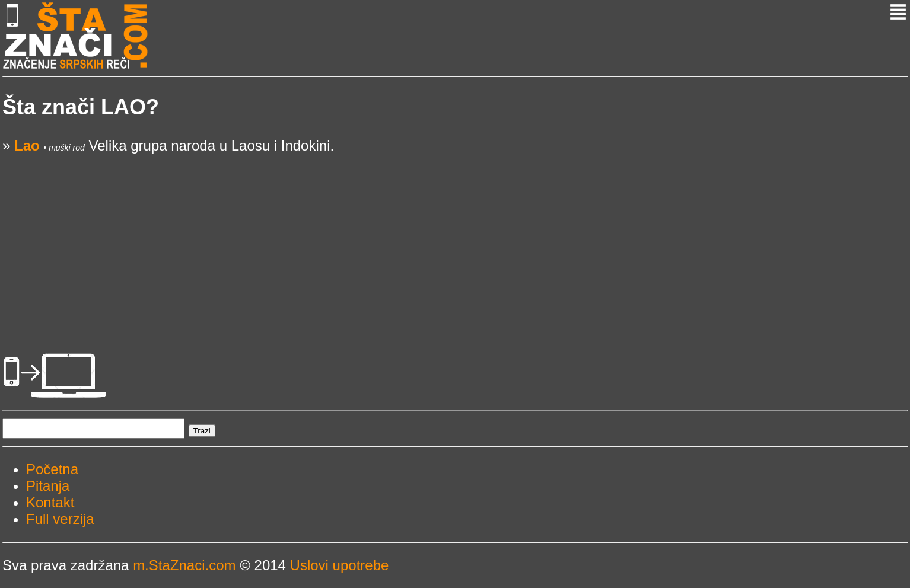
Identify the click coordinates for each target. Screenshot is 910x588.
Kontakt (50, 502)
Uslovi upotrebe (340, 565)
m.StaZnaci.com (184, 565)
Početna (52, 469)
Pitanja (48, 486)
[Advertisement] (358, 237)
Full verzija (60, 519)
